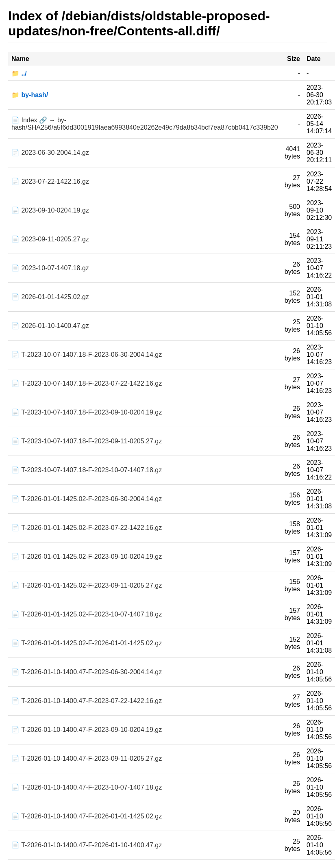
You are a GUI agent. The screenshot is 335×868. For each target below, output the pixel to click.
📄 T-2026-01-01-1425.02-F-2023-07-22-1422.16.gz (87, 528)
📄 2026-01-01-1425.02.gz (50, 297)
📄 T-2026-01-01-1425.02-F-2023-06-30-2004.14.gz (87, 499)
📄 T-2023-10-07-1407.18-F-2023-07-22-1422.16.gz (87, 383)
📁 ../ (19, 73)
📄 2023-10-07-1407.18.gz (50, 268)
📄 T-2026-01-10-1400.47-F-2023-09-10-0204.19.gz (87, 730)
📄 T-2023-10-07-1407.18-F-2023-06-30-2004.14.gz (87, 355)
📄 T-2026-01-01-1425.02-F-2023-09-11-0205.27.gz (87, 585)
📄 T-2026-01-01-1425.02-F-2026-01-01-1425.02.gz (87, 643)
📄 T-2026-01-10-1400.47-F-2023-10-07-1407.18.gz (87, 787)
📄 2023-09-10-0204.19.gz (50, 210)
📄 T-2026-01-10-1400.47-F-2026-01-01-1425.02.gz (87, 816)
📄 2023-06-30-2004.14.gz (50, 153)
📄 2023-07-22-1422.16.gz (50, 181)
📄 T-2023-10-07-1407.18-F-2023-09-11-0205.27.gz (87, 441)
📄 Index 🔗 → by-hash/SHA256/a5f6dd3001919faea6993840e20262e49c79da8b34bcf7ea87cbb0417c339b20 (145, 124)
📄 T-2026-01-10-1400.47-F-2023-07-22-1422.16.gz (87, 701)
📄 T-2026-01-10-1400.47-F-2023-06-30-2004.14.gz (87, 672)
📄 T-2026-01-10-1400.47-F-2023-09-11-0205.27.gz (87, 758)
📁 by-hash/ (30, 95)
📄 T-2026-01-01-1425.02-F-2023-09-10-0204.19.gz (87, 557)
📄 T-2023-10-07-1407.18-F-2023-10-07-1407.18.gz (87, 470)
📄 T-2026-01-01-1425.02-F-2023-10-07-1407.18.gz (87, 614)
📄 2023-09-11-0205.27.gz (50, 239)
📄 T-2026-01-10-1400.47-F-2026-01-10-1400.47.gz (87, 845)
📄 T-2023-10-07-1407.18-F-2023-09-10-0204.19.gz (87, 412)
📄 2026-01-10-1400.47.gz (50, 326)
